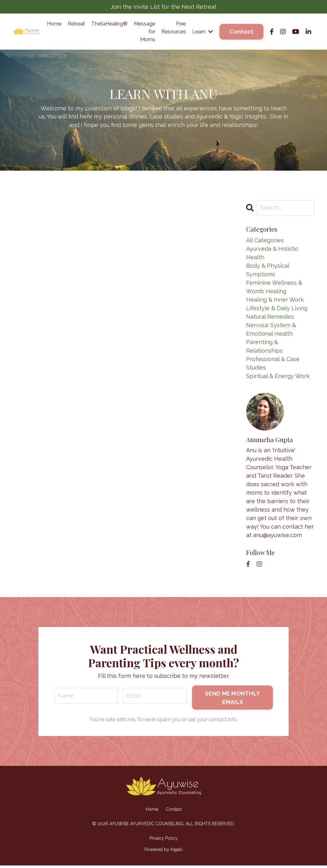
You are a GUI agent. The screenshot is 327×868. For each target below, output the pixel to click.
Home (35, 24)
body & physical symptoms (268, 272)
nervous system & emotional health (271, 331)
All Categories (265, 242)
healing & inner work (275, 302)
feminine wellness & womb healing (274, 289)
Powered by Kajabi (163, 852)
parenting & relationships (264, 348)
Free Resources (169, 28)
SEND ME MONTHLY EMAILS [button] (232, 700)
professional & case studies (273, 365)
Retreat (60, 24)
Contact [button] (241, 33)
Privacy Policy (164, 841)
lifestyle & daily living (277, 310)
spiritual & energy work (278, 378)
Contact (174, 812)
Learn (201, 33)
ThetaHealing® (97, 24)
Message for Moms (136, 33)
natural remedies (270, 319)
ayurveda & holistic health (272, 255)
